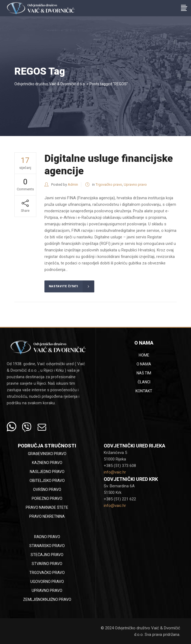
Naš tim (144, 373)
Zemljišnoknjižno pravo (47, 599)
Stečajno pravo (47, 555)
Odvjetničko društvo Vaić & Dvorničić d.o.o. (50, 84)
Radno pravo (47, 537)
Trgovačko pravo (109, 184)
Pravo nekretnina (47, 516)
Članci (144, 382)
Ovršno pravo (47, 490)
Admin (73, 184)
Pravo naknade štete (47, 507)
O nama (144, 364)
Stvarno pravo (47, 564)
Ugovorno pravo (47, 582)
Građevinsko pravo (47, 454)
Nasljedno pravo (47, 472)
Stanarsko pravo (47, 546)
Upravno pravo (135, 184)
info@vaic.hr (115, 472)
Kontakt (144, 391)
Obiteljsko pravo (47, 481)
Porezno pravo (47, 498)
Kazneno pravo (47, 463)
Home (144, 355)
